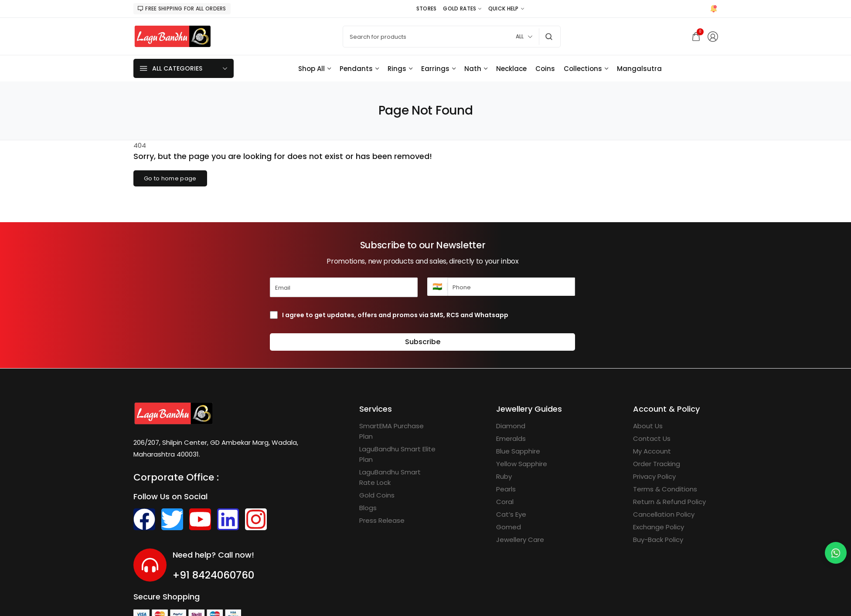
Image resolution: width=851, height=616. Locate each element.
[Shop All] (315, 69)
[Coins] (545, 69)
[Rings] (400, 69)
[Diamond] (511, 426)
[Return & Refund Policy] (669, 502)
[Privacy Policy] (654, 477)
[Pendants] (359, 69)
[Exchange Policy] (659, 527)
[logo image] (173, 36)
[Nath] (476, 69)
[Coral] (505, 502)
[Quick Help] (506, 9)
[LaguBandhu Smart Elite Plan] (398, 454)
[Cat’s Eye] (511, 514)
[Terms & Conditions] (665, 489)
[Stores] (427, 9)
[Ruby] (504, 477)
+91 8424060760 (213, 575)
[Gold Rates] (462, 9)
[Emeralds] (511, 439)
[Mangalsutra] (639, 69)
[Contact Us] (652, 439)
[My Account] (652, 451)
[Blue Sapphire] (518, 451)
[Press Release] (382, 521)
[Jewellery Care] (520, 540)
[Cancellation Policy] (664, 514)
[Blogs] (368, 508)
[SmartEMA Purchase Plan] (398, 431)
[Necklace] (511, 69)
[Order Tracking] (657, 464)
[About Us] (648, 426)
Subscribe (423, 342)
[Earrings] (438, 69)
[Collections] (586, 69)
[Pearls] (506, 489)
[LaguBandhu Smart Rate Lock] (398, 477)
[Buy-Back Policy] (658, 540)
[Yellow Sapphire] (522, 464)
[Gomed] (509, 527)
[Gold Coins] (377, 495)
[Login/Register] (713, 37)
